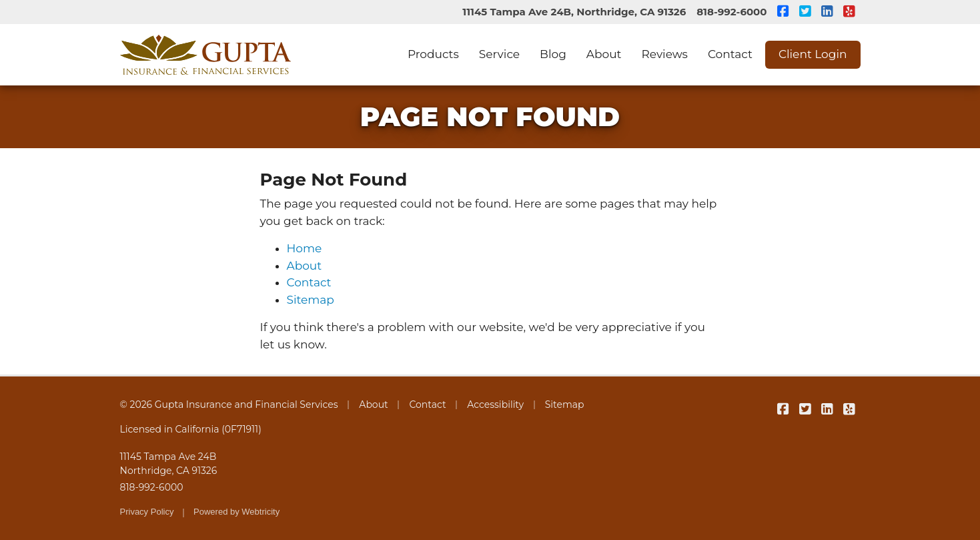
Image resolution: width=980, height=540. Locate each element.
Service (499, 54)
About (604, 54)
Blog (553, 54)
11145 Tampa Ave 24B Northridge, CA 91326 (169, 464)
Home (305, 248)
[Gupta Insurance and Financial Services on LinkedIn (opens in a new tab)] (828, 12)
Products (433, 54)
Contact (730, 54)
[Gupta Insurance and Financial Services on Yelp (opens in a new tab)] (850, 12)
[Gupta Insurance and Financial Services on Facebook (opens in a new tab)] (784, 12)
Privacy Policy (147, 512)
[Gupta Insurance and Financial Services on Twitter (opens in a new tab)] (806, 12)
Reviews (665, 54)
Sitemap (311, 300)
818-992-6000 (731, 12)
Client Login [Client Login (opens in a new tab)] (813, 54)
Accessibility (495, 404)
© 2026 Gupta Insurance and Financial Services (229, 404)
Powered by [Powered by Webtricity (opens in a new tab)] (236, 512)
